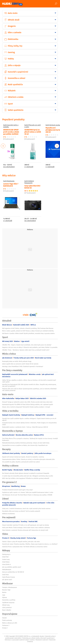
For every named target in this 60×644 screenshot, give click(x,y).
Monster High (6, 590)
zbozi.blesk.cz (7, 564)
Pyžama (5, 597)
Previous (3, 146)
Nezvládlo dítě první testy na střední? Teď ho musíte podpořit (21, 511)
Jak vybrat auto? (7, 580)
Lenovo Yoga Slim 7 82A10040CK (11, 185)
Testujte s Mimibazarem (10, 587)
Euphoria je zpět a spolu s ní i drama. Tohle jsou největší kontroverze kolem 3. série (28, 492)
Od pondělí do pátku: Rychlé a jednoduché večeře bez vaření (21, 462)
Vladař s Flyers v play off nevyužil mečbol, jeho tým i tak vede (21, 542)
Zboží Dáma (6, 562)
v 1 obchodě (29, 167)
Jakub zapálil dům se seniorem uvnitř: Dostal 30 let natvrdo (20, 364)
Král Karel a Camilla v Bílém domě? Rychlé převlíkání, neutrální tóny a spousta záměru (28, 333)
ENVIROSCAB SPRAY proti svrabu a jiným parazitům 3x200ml (11, 132)
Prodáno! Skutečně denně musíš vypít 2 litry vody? (17, 490)
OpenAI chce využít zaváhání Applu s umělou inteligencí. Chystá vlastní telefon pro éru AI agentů (29, 419)
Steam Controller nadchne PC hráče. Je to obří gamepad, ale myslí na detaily (26, 525)
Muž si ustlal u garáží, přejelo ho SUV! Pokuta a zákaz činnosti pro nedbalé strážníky (28, 331)
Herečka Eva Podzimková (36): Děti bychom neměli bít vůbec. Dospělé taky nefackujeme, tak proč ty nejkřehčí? (29, 385)
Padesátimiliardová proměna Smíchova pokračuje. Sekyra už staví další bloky (26, 443)
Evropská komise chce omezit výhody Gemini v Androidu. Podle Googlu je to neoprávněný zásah (29, 424)
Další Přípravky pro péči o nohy (33, 126)
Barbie (4, 592)
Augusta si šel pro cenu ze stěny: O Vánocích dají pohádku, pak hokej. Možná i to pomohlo (30, 347)
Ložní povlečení (7, 607)
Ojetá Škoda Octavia (9, 577)
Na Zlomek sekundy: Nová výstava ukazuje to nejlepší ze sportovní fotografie (26, 473)
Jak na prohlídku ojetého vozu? (12, 567)
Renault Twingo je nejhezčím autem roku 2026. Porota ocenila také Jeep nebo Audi (27, 402)
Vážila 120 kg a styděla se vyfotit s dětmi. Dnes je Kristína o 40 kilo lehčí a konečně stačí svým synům (29, 381)
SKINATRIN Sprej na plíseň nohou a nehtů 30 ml (33, 132)
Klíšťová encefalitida (8, 514)
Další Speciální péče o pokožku (11, 126)
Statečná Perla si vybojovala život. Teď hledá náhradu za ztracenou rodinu (25, 547)
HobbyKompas (7, 569)
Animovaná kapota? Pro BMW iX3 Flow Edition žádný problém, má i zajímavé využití (28, 404)
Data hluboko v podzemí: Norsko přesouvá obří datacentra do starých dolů (25, 530)
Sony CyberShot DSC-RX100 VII (33, 187)
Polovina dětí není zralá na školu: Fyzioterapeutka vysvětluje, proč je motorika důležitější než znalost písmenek (29, 390)
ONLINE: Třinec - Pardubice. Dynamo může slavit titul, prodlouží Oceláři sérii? (26, 350)
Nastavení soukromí (42, 640)
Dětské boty (6, 605)
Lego (4, 595)
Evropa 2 (5, 628)
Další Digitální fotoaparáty (29, 182)
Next (57, 146)
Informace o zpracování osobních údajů (17, 640)
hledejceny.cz (6, 554)
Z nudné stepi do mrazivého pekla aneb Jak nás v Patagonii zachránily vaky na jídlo (28, 476)
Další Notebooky (9, 181)
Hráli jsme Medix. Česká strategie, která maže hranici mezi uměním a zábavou (26, 528)
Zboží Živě (5, 557)
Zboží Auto (5, 575)
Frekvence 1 (6, 625)
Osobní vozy (6, 559)
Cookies (32, 640)
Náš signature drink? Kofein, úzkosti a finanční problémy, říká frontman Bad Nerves (28, 328)
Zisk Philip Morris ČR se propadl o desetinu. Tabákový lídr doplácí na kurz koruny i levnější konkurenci (30, 439)
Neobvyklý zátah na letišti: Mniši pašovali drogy (17, 361)
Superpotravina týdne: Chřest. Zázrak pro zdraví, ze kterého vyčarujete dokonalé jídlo (28, 459)
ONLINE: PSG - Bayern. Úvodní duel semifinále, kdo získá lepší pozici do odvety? (27, 345)
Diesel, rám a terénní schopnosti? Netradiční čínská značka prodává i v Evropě (26, 407)
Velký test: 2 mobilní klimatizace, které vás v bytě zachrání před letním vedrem (26, 509)
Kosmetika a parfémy (9, 600)
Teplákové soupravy (8, 603)
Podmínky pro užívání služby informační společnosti (38, 638)
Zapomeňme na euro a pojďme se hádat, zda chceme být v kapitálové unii (25, 445)
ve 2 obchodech (9, 167)
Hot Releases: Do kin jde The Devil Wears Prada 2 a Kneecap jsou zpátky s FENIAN (27, 495)
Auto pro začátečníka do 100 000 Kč (13, 572)
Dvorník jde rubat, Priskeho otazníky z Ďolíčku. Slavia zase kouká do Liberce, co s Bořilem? (30, 544)
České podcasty (7, 620)
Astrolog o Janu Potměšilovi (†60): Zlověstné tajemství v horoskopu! (23, 366)
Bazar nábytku (7, 610)
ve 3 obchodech (30, 221)
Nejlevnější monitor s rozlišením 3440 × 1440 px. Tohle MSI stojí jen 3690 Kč (25, 427)
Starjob (4, 618)
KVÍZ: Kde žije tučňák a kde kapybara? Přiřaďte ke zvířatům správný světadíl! (26, 478)
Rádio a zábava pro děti (10, 623)
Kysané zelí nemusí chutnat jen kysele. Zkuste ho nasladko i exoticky (23, 457)
